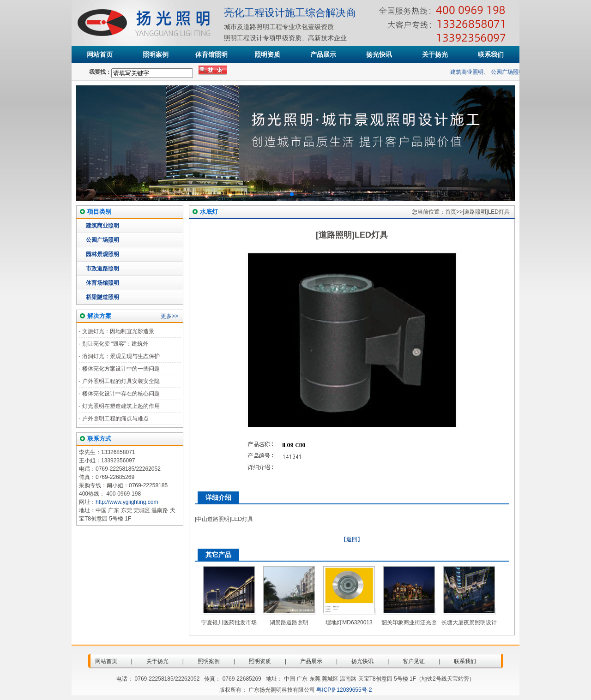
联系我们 (491, 54)
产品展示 (323, 54)
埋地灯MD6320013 (349, 622)
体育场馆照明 (103, 283)
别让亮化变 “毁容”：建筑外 (115, 344)
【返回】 (352, 539)
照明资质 (267, 54)
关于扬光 (435, 54)
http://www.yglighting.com (127, 502)
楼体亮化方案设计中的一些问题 (121, 369)
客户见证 (414, 661)
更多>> (169, 316)
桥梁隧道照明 (103, 297)
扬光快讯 (379, 54)
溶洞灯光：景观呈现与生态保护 (121, 356)
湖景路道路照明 (289, 622)
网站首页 (100, 54)
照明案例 (156, 54)
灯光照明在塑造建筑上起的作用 (121, 406)
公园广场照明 (512, 72)
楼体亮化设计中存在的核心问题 (121, 394)
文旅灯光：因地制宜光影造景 (118, 331)
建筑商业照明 (471, 72)
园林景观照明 (103, 254)
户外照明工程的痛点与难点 (115, 419)
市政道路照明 (103, 269)
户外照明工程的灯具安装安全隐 (121, 381)
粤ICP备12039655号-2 (344, 690)
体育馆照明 (211, 54)
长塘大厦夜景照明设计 (469, 622)
